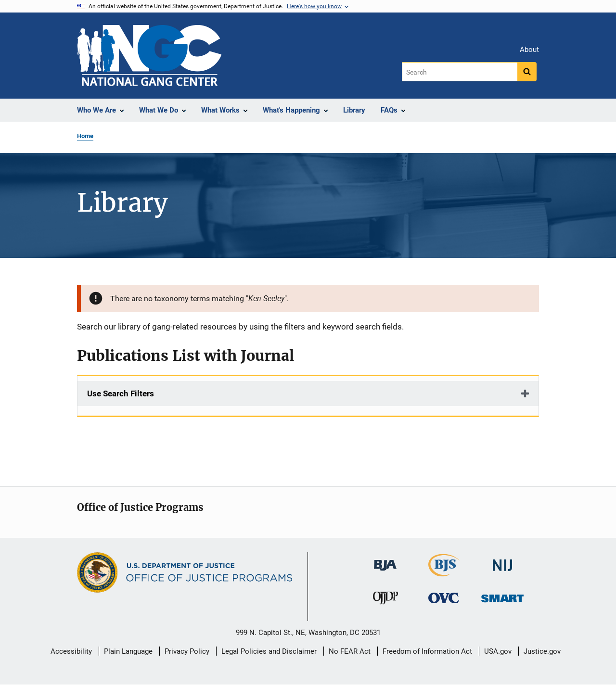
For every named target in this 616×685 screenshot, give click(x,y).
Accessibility (71, 651)
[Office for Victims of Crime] (444, 598)
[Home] (149, 56)
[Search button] (527, 72)
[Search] (460, 72)
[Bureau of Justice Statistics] (444, 572)
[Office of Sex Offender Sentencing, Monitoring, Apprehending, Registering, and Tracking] (502, 596)
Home (85, 136)
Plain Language (128, 651)
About (529, 50)
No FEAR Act (350, 651)
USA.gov (498, 651)
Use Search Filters (121, 393)
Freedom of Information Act (427, 651)
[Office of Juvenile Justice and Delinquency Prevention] (385, 600)
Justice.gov (542, 651)
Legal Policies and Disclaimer (269, 651)
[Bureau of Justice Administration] (385, 561)
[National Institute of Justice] (502, 561)
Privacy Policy (187, 651)
